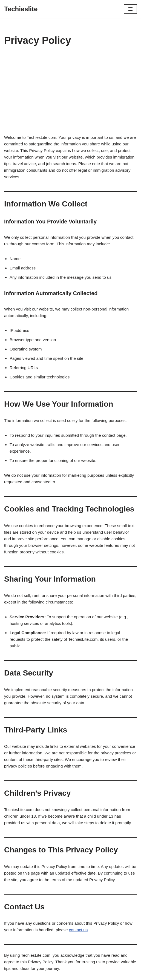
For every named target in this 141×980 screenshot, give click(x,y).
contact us (78, 930)
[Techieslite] (21, 9)
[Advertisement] (70, 93)
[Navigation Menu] (130, 9)
